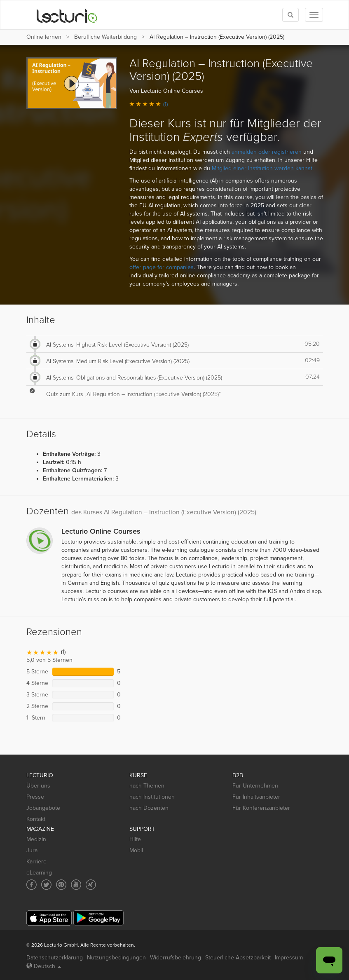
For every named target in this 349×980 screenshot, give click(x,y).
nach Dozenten (149, 808)
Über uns (38, 786)
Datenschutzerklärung (55, 958)
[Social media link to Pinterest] (61, 885)
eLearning (39, 873)
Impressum (289, 958)
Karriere (36, 862)
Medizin (36, 839)
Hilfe (135, 839)
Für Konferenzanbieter (261, 808)
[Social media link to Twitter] (46, 885)
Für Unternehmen (255, 786)
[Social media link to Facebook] (32, 885)
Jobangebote (43, 808)
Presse (35, 797)
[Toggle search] (290, 15)
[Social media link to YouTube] (76, 885)
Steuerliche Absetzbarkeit (238, 958)
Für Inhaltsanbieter (256, 797)
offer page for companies (162, 267)
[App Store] (49, 918)
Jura (32, 850)
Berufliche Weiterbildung (105, 37)
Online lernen (44, 37)
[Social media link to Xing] (91, 885)
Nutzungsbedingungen (116, 958)
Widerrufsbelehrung (176, 958)
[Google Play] (98, 918)
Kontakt (36, 819)
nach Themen (147, 786)
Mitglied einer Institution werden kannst (262, 168)
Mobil (136, 850)
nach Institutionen (152, 797)
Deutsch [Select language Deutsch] (44, 966)
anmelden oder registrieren (267, 152)
